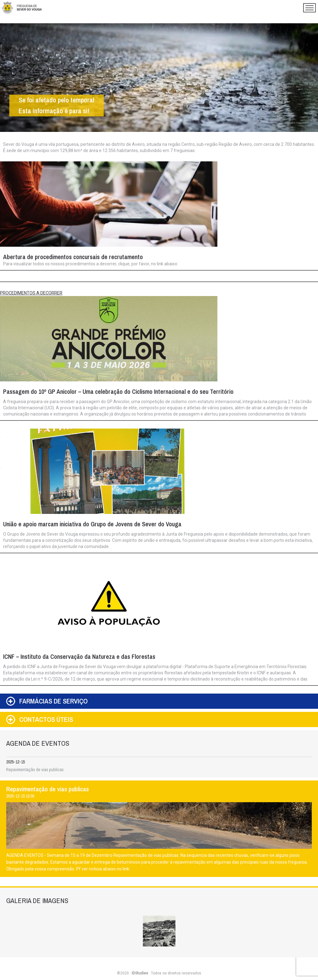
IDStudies (140, 973)
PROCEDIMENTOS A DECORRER (31, 293)
